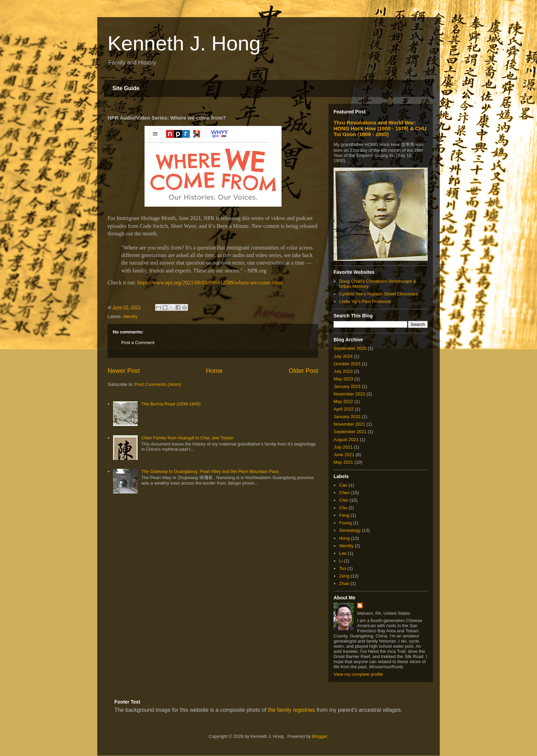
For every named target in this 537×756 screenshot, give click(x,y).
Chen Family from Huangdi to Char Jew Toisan (187, 438)
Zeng (344, 576)
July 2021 (343, 447)
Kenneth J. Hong (184, 43)
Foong (345, 523)
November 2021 (349, 424)
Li (341, 561)
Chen (344, 493)
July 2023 (343, 371)
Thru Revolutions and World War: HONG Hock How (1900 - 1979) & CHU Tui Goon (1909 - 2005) (380, 128)
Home (214, 371)
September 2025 (350, 348)
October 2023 (347, 364)
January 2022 (347, 417)
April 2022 (344, 409)
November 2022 (349, 394)
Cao (343, 485)
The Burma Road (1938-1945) (171, 404)
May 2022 (343, 401)
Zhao (344, 583)
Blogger (320, 736)
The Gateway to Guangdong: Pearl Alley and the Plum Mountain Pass (210, 471)
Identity (130, 316)
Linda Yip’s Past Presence (365, 301)
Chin (344, 500)
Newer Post (124, 371)
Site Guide (126, 88)
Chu (343, 508)
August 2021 (346, 440)
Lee (343, 553)
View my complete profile (358, 674)
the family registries (291, 710)
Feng (344, 515)
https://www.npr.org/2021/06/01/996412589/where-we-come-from (210, 283)
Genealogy (350, 530)
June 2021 (344, 455)
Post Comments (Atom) (158, 384)
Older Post (303, 371)
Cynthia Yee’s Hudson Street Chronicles (378, 294)
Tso (342, 568)
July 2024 (343, 356)
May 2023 (343, 379)
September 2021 (350, 432)
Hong (344, 538)
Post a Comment (138, 343)
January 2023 (347, 386)
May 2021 (343, 462)
